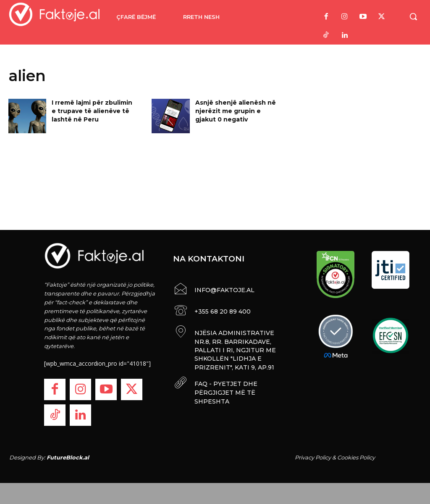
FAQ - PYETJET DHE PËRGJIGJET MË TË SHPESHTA (225, 389)
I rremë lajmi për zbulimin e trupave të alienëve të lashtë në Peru (92, 111)
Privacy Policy (313, 457)
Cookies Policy (356, 457)
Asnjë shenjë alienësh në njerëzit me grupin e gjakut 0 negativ (236, 111)
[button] (413, 16)
